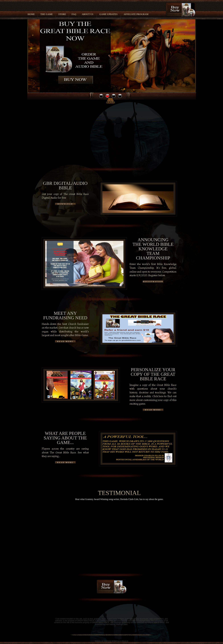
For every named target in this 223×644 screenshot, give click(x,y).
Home (31, 14)
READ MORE (65, 341)
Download (65, 204)
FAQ (74, 14)
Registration (153, 282)
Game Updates (108, 14)
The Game (47, 14)
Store (62, 14)
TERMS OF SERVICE (103, 641)
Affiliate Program (136, 14)
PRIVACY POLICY (121, 641)
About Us (88, 14)
